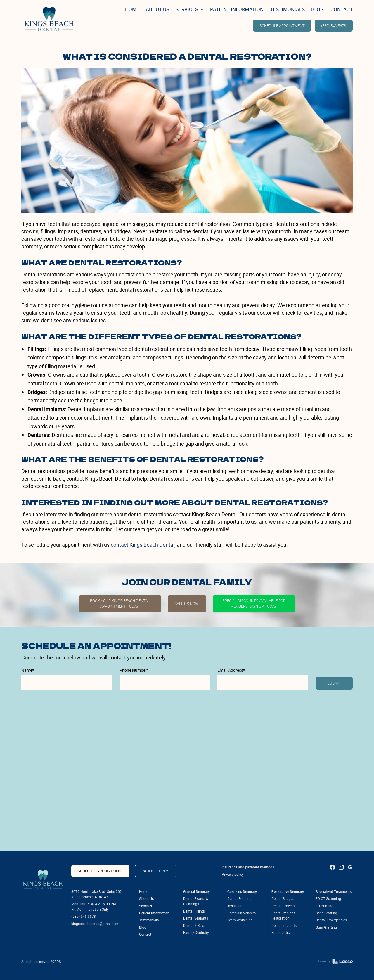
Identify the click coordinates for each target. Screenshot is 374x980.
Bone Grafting (326, 913)
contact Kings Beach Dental (143, 545)
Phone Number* (134, 670)
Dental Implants (284, 926)
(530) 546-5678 (334, 26)
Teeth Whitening (240, 920)
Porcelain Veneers (241, 913)
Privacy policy (233, 874)
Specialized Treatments (334, 892)
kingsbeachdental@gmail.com (95, 924)
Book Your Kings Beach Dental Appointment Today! (120, 604)
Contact (145, 934)
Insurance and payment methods (248, 867)
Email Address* (231, 670)
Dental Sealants (196, 918)
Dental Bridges (283, 899)
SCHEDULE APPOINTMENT (282, 26)
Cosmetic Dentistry (242, 892)
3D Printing (324, 906)
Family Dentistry (196, 933)
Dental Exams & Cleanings (196, 901)
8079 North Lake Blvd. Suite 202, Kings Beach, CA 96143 (97, 894)
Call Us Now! (187, 604)
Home (144, 892)
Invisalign (235, 906)
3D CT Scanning (328, 899)
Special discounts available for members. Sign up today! (254, 604)
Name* (28, 670)
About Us (146, 899)
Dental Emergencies (331, 920)
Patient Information (154, 913)
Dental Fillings (194, 911)
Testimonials (149, 920)
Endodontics (281, 933)
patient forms (156, 871)
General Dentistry (196, 892)
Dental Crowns (283, 906)
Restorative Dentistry (288, 892)
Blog (143, 927)
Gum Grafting (326, 927)
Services (146, 906)
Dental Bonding (239, 899)
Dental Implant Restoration (283, 916)
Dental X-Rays (194, 926)
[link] (48, 19)
